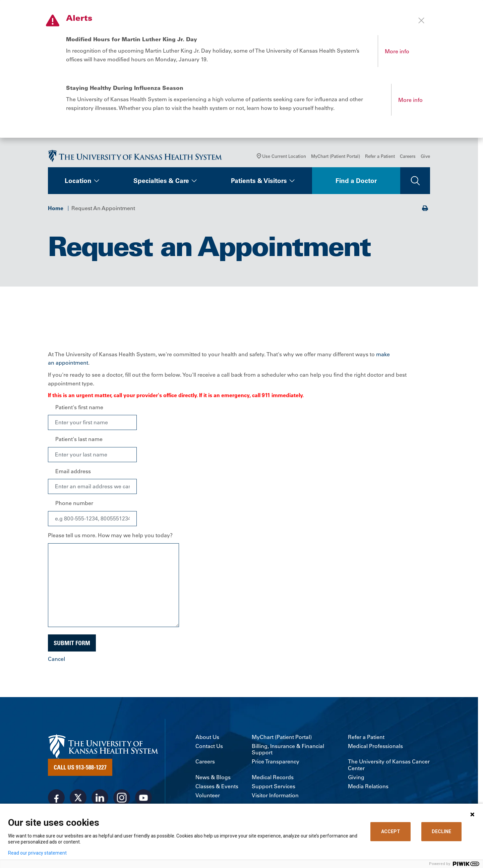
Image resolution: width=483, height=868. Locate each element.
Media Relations (368, 786)
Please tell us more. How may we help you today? (110, 535)
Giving (356, 777)
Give (425, 156)
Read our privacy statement (37, 853)
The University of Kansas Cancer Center (389, 765)
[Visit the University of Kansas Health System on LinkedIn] (100, 798)
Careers (408, 156)
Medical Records (273, 777)
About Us (207, 737)
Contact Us (209, 746)
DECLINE (441, 831)
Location (78, 181)
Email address (73, 471)
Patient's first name (79, 407)
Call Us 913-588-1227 (80, 767)
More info (397, 51)
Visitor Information (275, 795)
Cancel (56, 659)
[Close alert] (421, 20)
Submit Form (72, 643)
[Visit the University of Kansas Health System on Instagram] (122, 798)
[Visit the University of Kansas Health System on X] (78, 798)
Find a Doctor (356, 181)
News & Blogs (213, 777)
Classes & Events (217, 786)
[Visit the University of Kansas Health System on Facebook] (56, 798)
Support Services (274, 786)
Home (56, 208)
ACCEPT (391, 831)
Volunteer (208, 795)
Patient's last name (79, 439)
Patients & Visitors (259, 181)
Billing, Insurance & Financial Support (288, 749)
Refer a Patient (380, 156)
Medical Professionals (375, 746)
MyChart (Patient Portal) (336, 156)
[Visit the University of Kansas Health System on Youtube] (143, 798)
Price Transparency (276, 762)
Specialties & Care (161, 181)
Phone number (74, 503)
